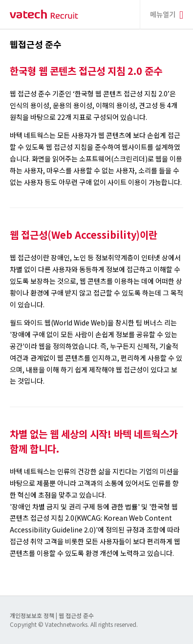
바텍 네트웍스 (44, 14)
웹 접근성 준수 (76, 615)
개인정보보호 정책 (33, 615)
